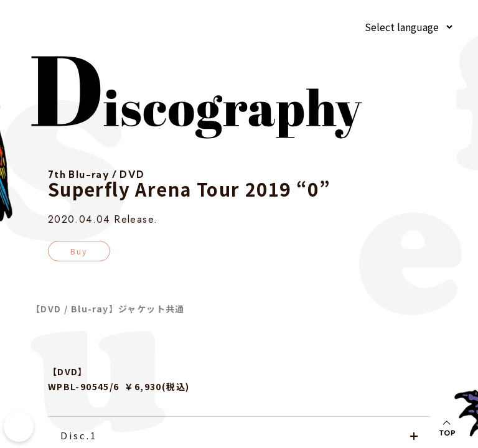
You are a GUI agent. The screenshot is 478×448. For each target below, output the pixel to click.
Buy (79, 251)
